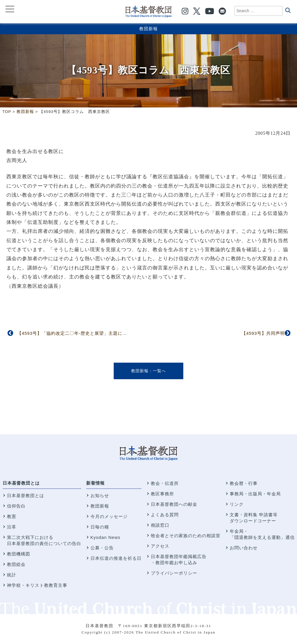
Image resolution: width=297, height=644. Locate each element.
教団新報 (148, 29)
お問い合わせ (244, 548)
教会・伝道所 (165, 483)
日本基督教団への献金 (174, 504)
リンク (237, 504)
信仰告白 (16, 506)
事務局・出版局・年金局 (255, 494)
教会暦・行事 (244, 483)
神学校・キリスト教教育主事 (37, 585)
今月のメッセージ (109, 516)
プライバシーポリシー (174, 573)
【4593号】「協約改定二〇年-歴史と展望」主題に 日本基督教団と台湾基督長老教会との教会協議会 (123, 333)
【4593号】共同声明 (263, 333)
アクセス (160, 546)
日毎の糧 (100, 527)
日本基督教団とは (21, 483)
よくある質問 (165, 515)
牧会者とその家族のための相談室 (186, 536)
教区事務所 (162, 494)
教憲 (12, 516)
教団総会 (16, 564)
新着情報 (95, 483)
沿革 (12, 527)
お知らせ (100, 495)
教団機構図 (19, 554)
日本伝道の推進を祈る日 (116, 558)
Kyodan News (106, 537)
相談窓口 (160, 525)
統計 (12, 575)
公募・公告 (102, 548)
